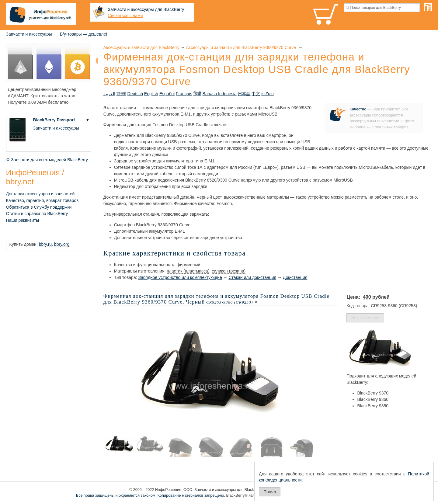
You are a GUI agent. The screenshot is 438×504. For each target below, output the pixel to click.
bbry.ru (45, 244)
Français (184, 94)
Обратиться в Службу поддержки (39, 207)
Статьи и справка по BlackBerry (37, 214)
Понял (270, 492)
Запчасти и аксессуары (29, 34)
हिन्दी (197, 94)
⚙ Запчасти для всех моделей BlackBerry (47, 160)
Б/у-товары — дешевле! (83, 34)
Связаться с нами (125, 16)
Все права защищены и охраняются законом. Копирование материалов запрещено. (151, 495)
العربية (109, 94)
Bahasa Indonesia (220, 94)
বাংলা (121, 94)
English (151, 94)
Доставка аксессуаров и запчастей (40, 194)
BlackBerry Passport (54, 120)
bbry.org (62, 244)
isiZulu (267, 94)
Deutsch (135, 94)
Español (167, 94)
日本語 (244, 94)
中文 (256, 94)
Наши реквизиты (23, 220)
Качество (358, 109)
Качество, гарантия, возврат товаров (42, 200)
